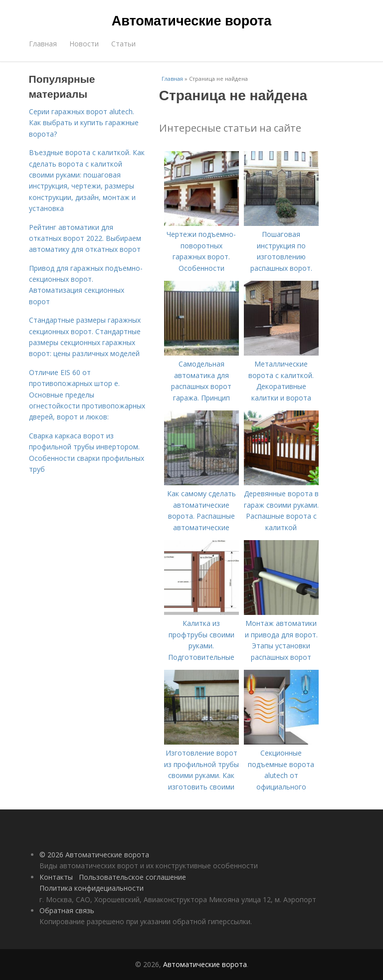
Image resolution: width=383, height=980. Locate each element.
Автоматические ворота (191, 21)
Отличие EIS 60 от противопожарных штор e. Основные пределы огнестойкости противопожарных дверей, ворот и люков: (87, 395)
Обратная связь (67, 910)
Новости (84, 44)
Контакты (56, 877)
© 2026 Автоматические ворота (94, 855)
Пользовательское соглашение (132, 877)
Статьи (123, 44)
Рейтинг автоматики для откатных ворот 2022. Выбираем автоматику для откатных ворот (85, 238)
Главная (43, 44)
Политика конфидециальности (92, 888)
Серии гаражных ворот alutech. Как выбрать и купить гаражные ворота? (84, 123)
